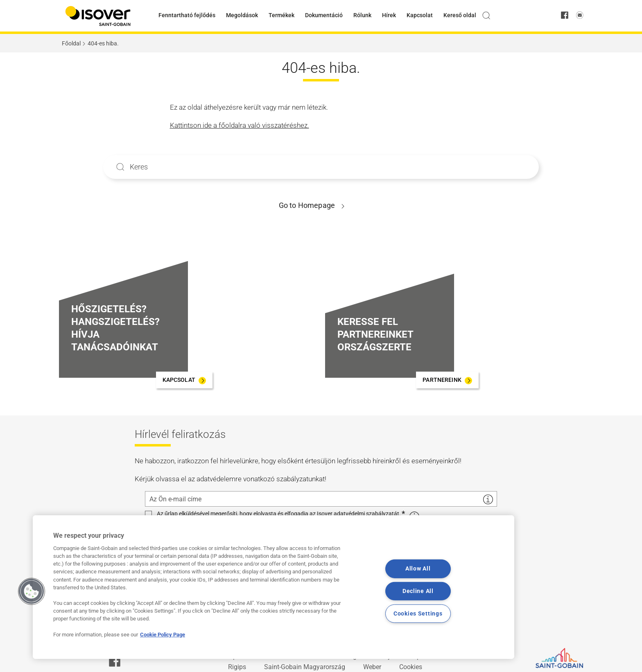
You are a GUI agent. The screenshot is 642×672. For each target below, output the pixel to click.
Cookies (411, 667)
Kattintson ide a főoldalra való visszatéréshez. (240, 125)
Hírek (389, 15)
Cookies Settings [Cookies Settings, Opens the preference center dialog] (418, 614)
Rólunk (362, 15)
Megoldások (242, 15)
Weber (372, 667)
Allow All (418, 569)
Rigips (237, 667)
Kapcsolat (420, 15)
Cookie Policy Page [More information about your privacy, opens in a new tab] (163, 635)
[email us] (580, 16)
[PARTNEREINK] (447, 380)
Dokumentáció (324, 15)
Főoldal (71, 43)
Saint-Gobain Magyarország (305, 667)
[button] (32, 591)
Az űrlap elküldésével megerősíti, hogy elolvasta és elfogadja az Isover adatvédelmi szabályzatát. (279, 514)
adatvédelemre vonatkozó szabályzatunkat (261, 479)
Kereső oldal (460, 15)
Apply (120, 167)
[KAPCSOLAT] (184, 380)
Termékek (281, 15)
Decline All (418, 591)
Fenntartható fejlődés (187, 15)
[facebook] (565, 16)
